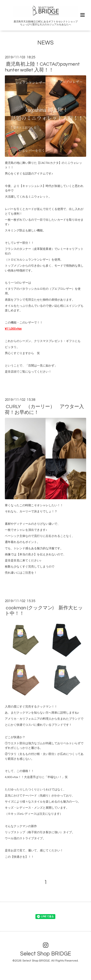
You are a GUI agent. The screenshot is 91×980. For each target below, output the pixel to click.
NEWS (45, 43)
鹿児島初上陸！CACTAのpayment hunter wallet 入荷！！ (42, 67)
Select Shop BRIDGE (46, 954)
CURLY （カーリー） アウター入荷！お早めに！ (44, 409)
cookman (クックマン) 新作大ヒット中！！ (44, 611)
